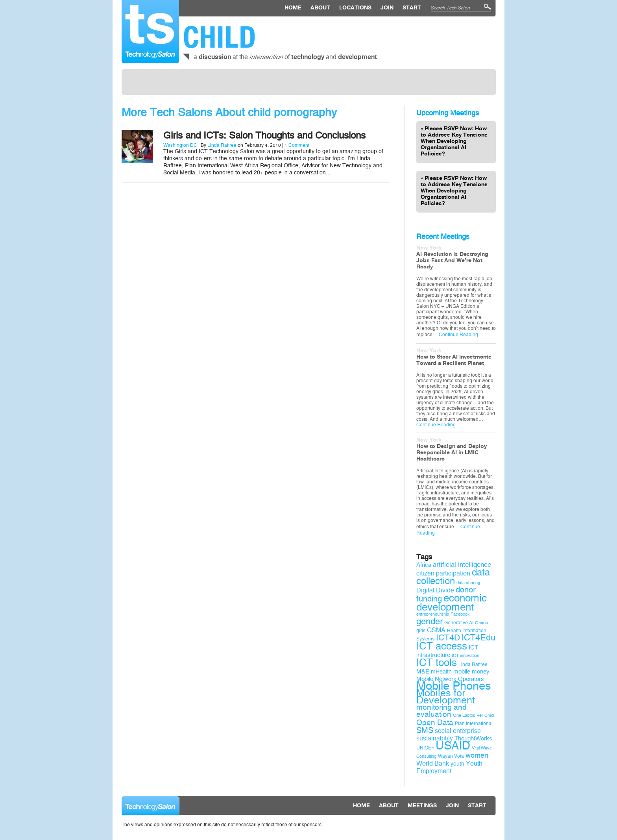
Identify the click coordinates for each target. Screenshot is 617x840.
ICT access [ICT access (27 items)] (442, 646)
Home (293, 8)
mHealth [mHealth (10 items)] (441, 672)
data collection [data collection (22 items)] (453, 577)
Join (387, 8)
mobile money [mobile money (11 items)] (471, 672)
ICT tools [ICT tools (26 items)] (437, 663)
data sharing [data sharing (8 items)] (468, 583)
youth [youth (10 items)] (457, 764)
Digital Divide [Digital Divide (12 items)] (435, 590)
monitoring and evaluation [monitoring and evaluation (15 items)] (442, 711)
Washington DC (180, 145)
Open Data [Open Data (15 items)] (435, 723)
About (320, 8)
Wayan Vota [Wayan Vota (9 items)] (451, 756)
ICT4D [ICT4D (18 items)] (448, 638)
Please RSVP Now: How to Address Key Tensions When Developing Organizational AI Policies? (454, 141)
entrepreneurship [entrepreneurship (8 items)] (433, 614)
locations (355, 8)
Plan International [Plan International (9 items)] (474, 723)
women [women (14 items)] (477, 755)
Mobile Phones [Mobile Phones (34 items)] (454, 686)
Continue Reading (458, 335)
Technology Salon (150, 31)
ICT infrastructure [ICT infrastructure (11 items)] (447, 651)
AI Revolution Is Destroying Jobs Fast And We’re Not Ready (452, 261)
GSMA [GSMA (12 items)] (436, 630)
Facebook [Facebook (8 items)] (460, 614)
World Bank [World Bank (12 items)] (433, 763)
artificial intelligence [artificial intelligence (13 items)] (462, 565)
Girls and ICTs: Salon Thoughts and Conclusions (264, 135)
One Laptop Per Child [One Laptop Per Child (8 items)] (473, 715)
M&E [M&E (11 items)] (423, 672)
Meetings (422, 806)
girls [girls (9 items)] (421, 631)
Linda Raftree (222, 145)
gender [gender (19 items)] (429, 622)
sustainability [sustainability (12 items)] (435, 738)
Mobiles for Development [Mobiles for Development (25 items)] (446, 697)
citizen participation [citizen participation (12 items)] (443, 573)
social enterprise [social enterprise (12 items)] (458, 731)
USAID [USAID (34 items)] (453, 746)
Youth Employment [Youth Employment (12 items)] (449, 767)
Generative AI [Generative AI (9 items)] (459, 623)
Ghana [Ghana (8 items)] (481, 623)
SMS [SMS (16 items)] (425, 730)
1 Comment (297, 145)
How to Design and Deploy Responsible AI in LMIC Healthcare (452, 453)
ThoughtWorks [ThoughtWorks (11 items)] (473, 738)
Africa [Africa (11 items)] (424, 565)
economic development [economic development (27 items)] (452, 602)
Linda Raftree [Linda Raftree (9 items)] (473, 664)
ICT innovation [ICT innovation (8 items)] (466, 656)
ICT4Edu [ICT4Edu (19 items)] (478, 638)
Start (412, 8)
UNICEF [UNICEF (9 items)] (425, 748)
